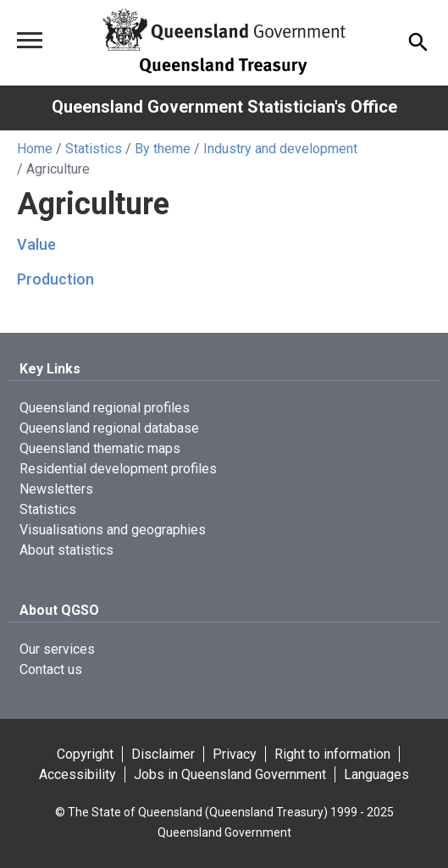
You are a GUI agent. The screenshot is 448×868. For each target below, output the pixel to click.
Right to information (332, 754)
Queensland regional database (109, 428)
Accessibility (77, 774)
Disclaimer (163, 754)
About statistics (66, 550)
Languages (376, 774)
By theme (163, 149)
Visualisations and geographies (113, 530)
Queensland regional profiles (105, 408)
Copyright (85, 754)
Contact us (51, 669)
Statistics (94, 149)
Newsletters (56, 489)
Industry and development (280, 149)
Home (35, 149)
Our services (57, 649)
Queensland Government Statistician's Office (224, 107)
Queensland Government (224, 832)
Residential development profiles (118, 469)
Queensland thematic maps (100, 448)
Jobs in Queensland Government (230, 774)
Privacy (235, 754)
